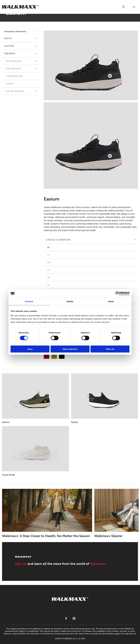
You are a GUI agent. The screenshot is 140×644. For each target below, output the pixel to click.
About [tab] (111, 301)
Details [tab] (70, 301)
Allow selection (70, 349)
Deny (30, 349)
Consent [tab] (29, 301)
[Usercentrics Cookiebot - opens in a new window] (118, 294)
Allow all (110, 349)
